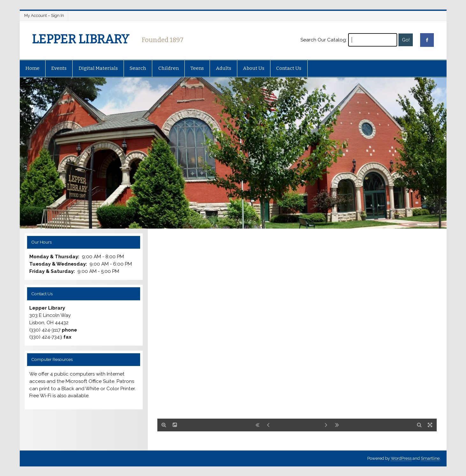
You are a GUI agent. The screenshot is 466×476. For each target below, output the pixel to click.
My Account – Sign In (44, 15)
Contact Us (289, 68)
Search (138, 68)
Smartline (430, 458)
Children (168, 68)
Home (32, 68)
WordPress (401, 458)
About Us (254, 68)
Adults (224, 68)
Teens (197, 68)
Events (59, 68)
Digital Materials (98, 68)
